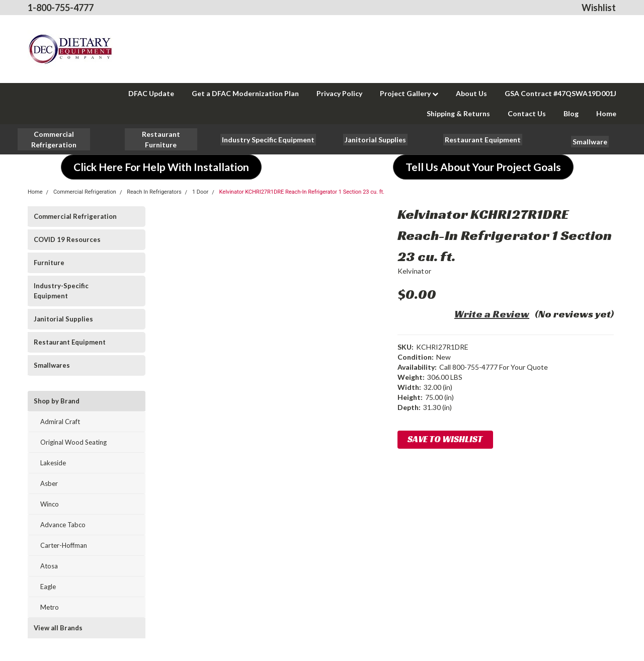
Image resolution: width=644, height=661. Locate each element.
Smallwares (52, 365)
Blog (571, 113)
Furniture (49, 263)
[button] (161, 139)
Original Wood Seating (73, 442)
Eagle (48, 587)
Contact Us (527, 113)
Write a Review (492, 314)
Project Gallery (409, 93)
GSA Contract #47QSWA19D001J (560, 93)
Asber (49, 483)
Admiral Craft (60, 422)
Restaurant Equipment (70, 342)
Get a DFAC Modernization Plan (245, 93)
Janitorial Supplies (63, 319)
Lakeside (53, 463)
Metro (50, 607)
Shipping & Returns (458, 113)
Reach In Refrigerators (154, 192)
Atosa (49, 566)
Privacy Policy (339, 93)
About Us (471, 93)
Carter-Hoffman (64, 545)
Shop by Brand (57, 401)
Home (606, 113)
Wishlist (599, 8)
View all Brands (58, 628)
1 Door (200, 192)
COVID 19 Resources (67, 239)
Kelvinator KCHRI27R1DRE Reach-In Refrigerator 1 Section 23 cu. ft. (302, 192)
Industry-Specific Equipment (61, 291)
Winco (50, 504)
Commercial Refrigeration (85, 192)
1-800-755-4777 (61, 8)
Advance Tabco (63, 525)
